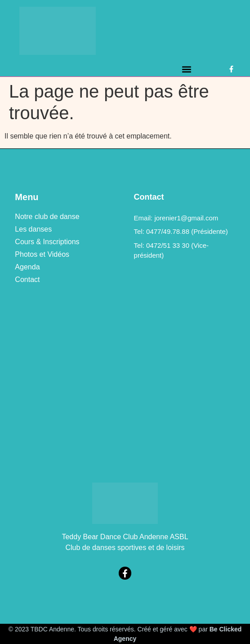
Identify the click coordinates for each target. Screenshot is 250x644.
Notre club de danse (47, 217)
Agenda (27, 267)
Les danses (33, 229)
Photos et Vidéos (42, 254)
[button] (186, 69)
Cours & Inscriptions (47, 242)
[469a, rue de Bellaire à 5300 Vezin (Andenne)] (125, 383)
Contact (27, 280)
